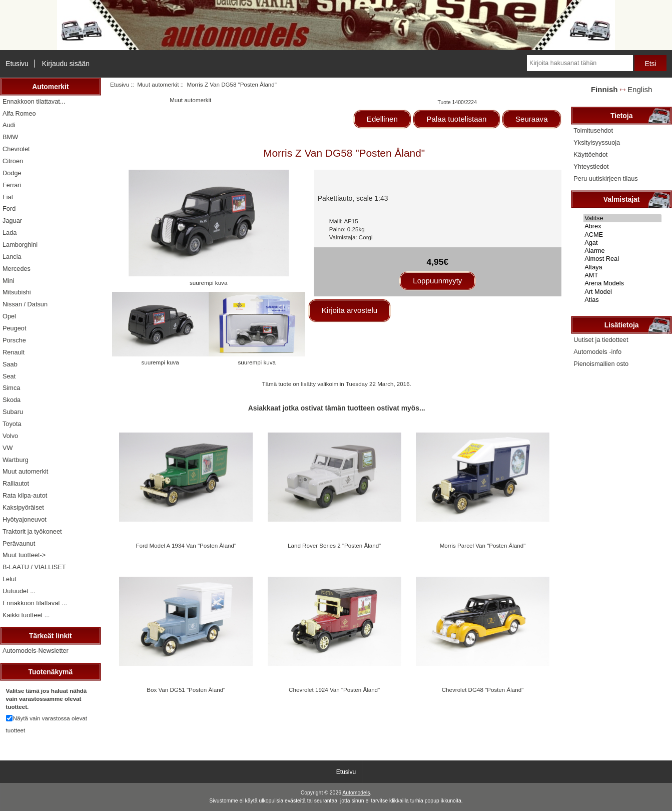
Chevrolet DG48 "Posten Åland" (483, 690)
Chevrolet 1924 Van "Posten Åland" (334, 690)
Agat (622, 243)
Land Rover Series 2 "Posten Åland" (334, 545)
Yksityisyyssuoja (597, 142)
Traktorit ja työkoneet (32, 531)
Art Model (622, 292)
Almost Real (622, 259)
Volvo (10, 436)
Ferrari (12, 185)
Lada (10, 233)
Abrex (622, 226)
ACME (622, 235)
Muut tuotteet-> (24, 555)
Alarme (622, 251)
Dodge (12, 173)
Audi (9, 125)
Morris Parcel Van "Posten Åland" (483, 545)
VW (8, 448)
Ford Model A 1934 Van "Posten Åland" (186, 545)
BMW (10, 137)
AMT (622, 275)
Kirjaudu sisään (66, 64)
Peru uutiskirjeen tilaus (605, 178)
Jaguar (12, 221)
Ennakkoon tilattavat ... (35, 603)
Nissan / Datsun (25, 304)
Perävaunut (19, 543)
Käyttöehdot (590, 154)
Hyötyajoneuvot (25, 519)
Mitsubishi (17, 292)
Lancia (12, 257)
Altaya (622, 267)
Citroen (13, 161)
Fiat (8, 197)
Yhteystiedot (591, 166)
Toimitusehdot (593, 130)
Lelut (10, 579)
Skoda (12, 400)
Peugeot (15, 328)
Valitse (622, 218)
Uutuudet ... (19, 591)
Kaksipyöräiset (23, 507)
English (640, 89)
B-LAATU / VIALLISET (34, 567)
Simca (11, 388)
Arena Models (622, 283)
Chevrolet (16, 149)
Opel (9, 316)
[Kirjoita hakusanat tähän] (580, 63)
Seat (9, 376)
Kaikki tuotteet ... (26, 615)
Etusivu (17, 64)
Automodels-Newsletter (36, 651)
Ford (9, 209)
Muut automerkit (158, 84)
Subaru (13, 412)
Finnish (604, 89)
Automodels (356, 793)
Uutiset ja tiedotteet (601, 340)
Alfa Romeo (19, 113)
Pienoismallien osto (601, 364)
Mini (8, 281)
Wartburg (16, 460)
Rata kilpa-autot (25, 495)
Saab (10, 364)
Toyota (12, 424)
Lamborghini (20, 245)
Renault (14, 352)
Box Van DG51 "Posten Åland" (186, 690)
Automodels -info (597, 352)
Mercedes (17, 269)
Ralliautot (16, 483)
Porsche (14, 340)
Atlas (622, 300)
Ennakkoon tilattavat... (34, 101)
